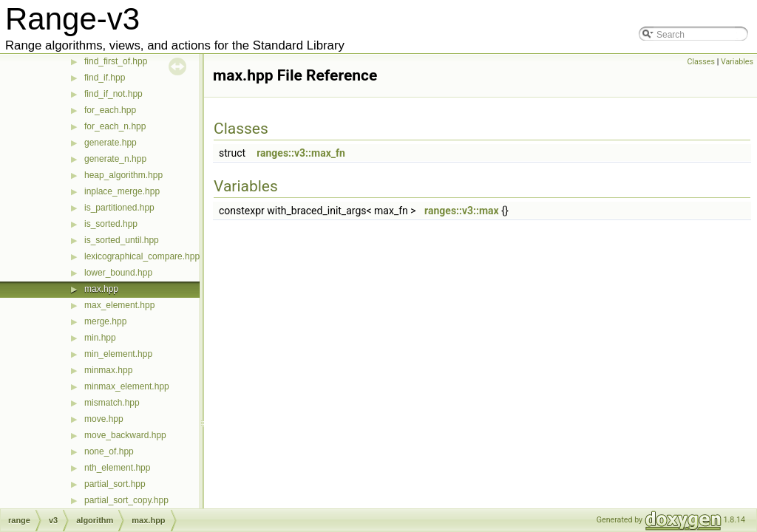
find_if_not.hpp (113, 94)
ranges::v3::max (462, 211)
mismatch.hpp (112, 403)
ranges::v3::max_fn (301, 153)
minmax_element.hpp (127, 386)
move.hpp (104, 419)
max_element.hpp (119, 305)
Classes (701, 62)
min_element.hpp (118, 354)
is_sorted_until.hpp (122, 240)
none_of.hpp (109, 451)
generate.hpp (111, 143)
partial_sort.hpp (115, 484)
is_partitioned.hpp (119, 208)
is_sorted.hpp (111, 224)
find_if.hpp (105, 78)
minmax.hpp (108, 370)
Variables (737, 62)
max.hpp (101, 289)
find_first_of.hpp (116, 61)
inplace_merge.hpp (122, 191)
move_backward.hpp (125, 435)
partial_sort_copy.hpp (126, 500)
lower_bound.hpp (118, 273)
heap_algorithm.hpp (123, 175)
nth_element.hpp (117, 468)
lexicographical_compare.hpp (142, 256)
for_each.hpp (110, 110)
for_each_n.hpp (115, 126)
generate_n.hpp (115, 159)
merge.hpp (105, 321)
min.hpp (100, 338)
